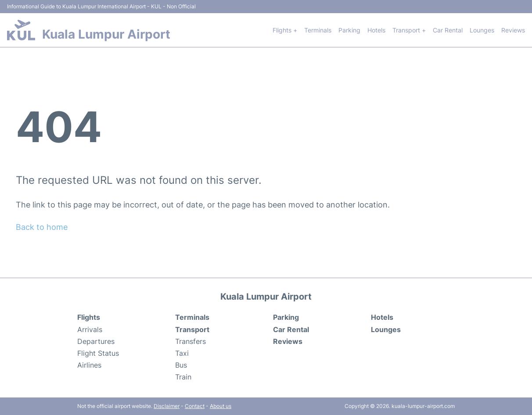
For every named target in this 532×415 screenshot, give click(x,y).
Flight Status (98, 353)
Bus (181, 365)
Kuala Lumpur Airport (106, 34)
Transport (192, 329)
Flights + (285, 30)
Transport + (409, 30)
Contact (195, 406)
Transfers (191, 341)
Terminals (318, 30)
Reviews (513, 30)
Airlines (89, 365)
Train (183, 377)
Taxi (182, 353)
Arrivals (90, 329)
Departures (96, 341)
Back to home (42, 227)
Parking (349, 30)
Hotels (376, 30)
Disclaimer (167, 406)
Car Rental (448, 30)
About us (221, 406)
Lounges (482, 30)
